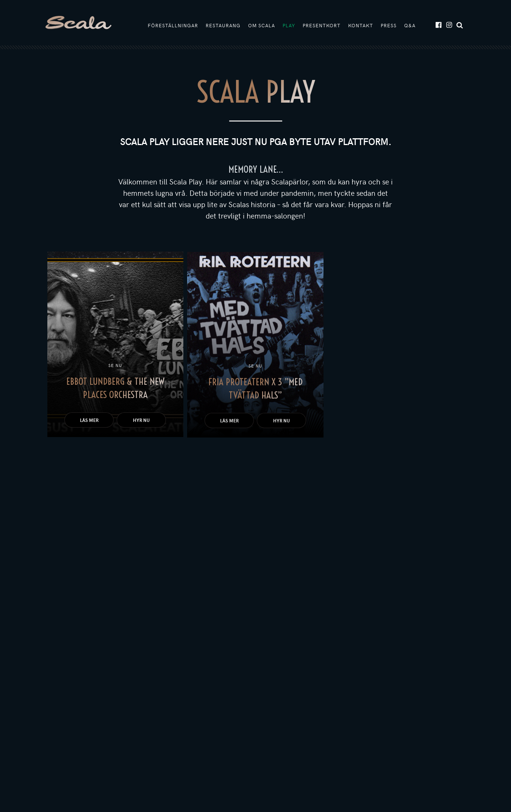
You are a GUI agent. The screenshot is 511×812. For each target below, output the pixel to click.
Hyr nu (141, 420)
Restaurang (223, 25)
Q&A (410, 25)
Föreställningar (173, 25)
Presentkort (322, 25)
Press (389, 25)
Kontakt (361, 25)
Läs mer (89, 420)
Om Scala (262, 25)
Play (289, 25)
